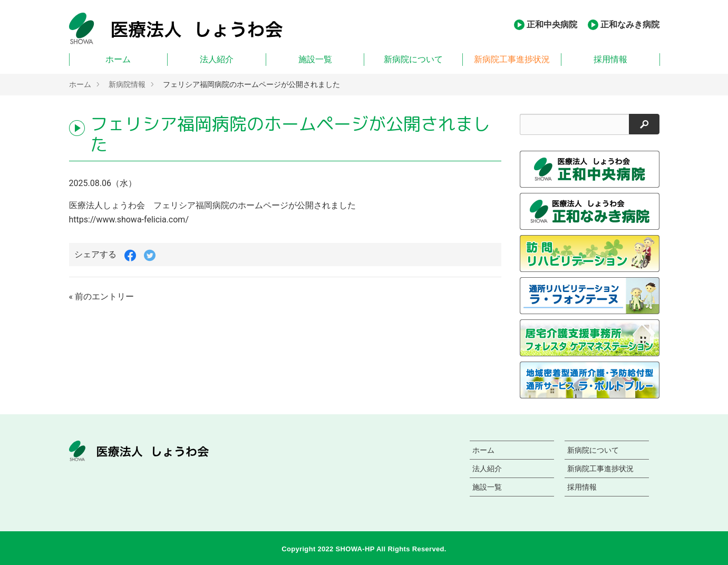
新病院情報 (127, 84)
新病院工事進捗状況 (512, 59)
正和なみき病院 (630, 25)
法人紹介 (217, 59)
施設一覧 (315, 59)
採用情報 (610, 59)
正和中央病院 (552, 25)
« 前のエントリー (101, 296)
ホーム (118, 59)
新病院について (413, 59)
